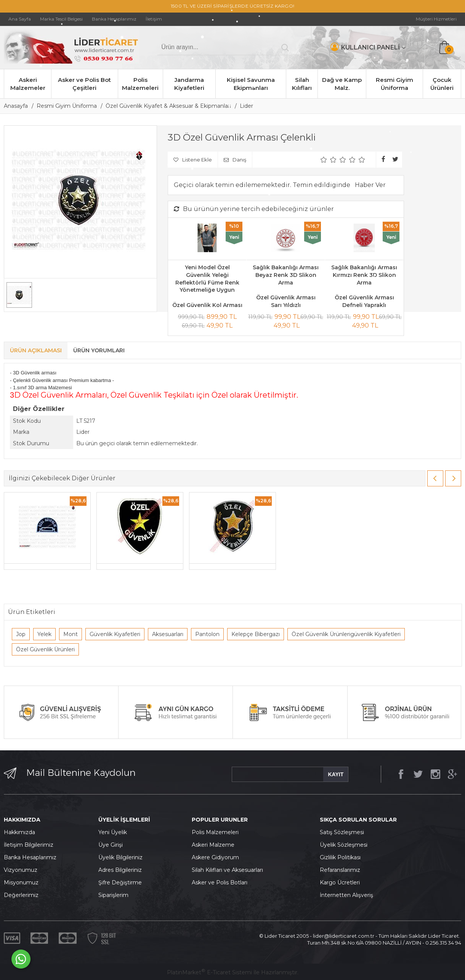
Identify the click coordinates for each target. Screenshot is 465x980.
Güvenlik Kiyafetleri (115, 634)
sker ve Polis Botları (221, 882)
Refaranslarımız (340, 870)
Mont (71, 634)
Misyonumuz (21, 882)
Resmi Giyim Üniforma (394, 84)
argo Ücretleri (342, 882)
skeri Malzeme (215, 845)
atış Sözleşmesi (344, 832)
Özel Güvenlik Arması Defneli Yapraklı (364, 301)
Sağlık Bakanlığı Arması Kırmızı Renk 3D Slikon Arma (364, 275)
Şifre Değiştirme (120, 882)
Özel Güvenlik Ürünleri (45, 649)
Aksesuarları (168, 634)
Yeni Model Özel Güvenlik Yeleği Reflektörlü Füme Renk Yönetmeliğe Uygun (207, 279)
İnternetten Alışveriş (346, 895)
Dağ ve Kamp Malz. (342, 84)
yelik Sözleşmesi (346, 845)
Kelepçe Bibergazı (256, 634)
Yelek (44, 634)
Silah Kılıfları (302, 84)
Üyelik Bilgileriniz (120, 857)
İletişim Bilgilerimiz (29, 845)
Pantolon (207, 634)
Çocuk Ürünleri (442, 84)
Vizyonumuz (21, 870)
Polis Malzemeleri (140, 84)
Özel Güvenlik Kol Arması (207, 305)
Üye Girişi (111, 845)
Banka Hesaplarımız (30, 857)
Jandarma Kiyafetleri (189, 84)
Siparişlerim (113, 895)
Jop (21, 634)
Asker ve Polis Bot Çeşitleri (84, 84)
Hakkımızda (19, 832)
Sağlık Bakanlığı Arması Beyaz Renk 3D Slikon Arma (286, 275)
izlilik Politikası (342, 857)
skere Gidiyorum (217, 857)
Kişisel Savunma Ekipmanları (251, 84)
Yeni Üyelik (113, 832)
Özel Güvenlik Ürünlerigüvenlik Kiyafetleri (346, 634)
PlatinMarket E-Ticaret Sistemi (209, 972)
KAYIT (336, 774)
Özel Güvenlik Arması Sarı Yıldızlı (286, 301)
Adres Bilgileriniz (120, 870)
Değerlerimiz (21, 895)
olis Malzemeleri (217, 832)
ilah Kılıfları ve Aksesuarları (229, 870)
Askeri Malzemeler (28, 84)
